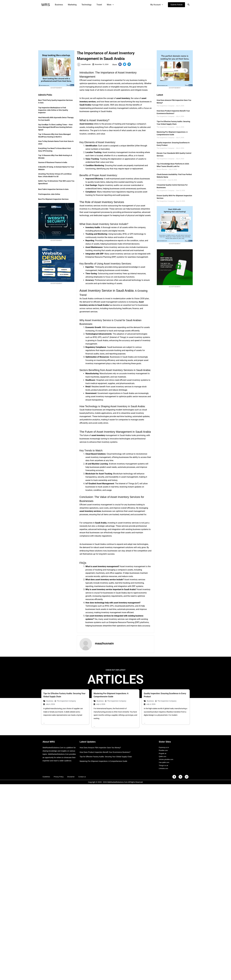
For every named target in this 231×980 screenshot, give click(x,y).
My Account (157, 5)
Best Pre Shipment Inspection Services (53, 199)
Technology (84, 5)
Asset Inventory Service (105, 224)
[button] (176, 5)
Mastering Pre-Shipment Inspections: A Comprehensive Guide (105, 757)
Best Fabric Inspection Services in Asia (53, 189)
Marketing (71, 5)
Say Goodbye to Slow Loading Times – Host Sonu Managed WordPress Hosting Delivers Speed (55, 127)
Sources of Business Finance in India (53, 162)
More (106, 5)
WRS (46, 5)
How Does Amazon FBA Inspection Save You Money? (102, 743)
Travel (96, 5)
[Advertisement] (115, 28)
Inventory (118, 366)
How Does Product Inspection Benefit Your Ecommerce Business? (107, 748)
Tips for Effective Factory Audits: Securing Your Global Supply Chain (108, 752)
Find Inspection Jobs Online (49, 194)
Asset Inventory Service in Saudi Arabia (103, 290)
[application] (108, 5)
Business (58, 5)
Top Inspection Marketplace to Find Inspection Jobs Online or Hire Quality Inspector (53, 110)
